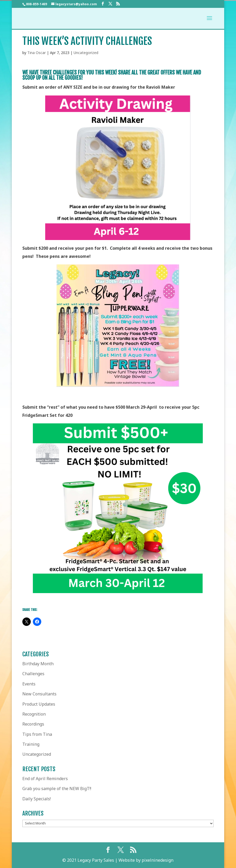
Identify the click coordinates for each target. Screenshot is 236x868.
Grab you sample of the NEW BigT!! (57, 789)
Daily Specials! (37, 799)
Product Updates (39, 704)
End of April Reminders (45, 779)
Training (31, 744)
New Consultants (39, 694)
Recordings (33, 724)
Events (29, 684)
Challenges (33, 674)
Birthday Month (38, 664)
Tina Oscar (37, 53)
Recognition (34, 714)
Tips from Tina (37, 734)
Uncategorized (86, 53)
